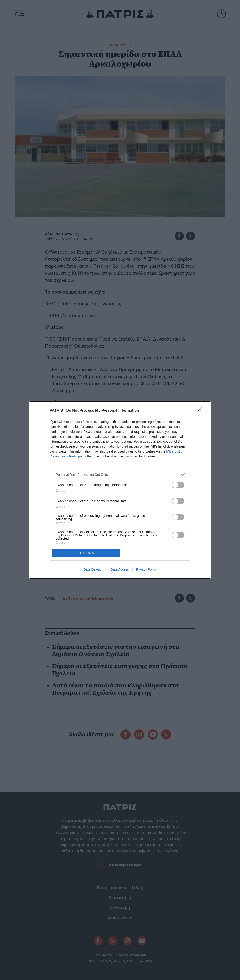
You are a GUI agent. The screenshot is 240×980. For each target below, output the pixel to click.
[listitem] (120, 475)
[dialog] (120, 490)
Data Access (120, 569)
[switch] (178, 485)
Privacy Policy (146, 569)
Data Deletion (93, 569)
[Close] (201, 411)
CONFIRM (86, 553)
